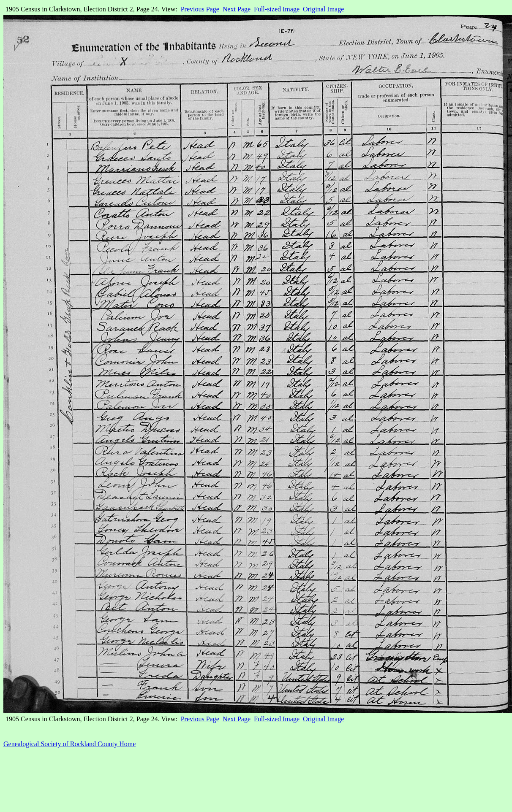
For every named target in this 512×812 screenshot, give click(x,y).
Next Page (237, 9)
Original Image (323, 9)
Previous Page (200, 9)
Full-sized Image (277, 9)
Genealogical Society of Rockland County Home (69, 744)
